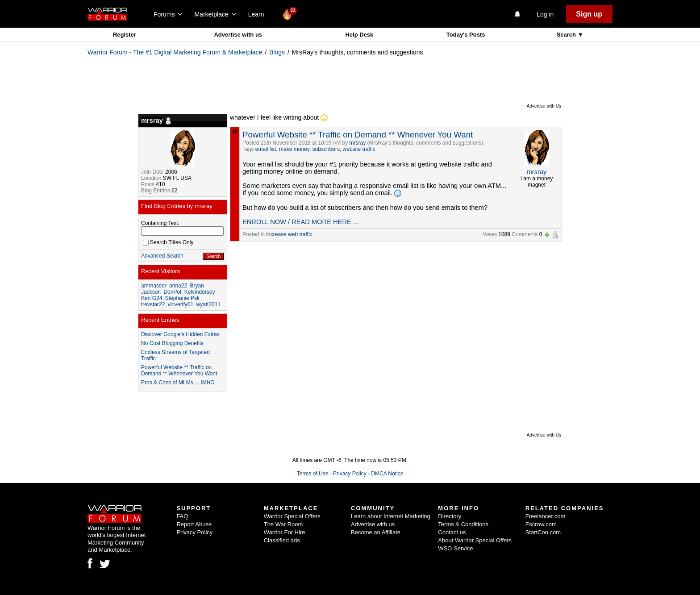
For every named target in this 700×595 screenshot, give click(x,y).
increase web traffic (289, 234)
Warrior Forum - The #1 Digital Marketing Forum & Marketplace (175, 52)
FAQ (182, 516)
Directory (450, 516)
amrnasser (154, 286)
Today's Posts (466, 35)
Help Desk (359, 35)
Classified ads (282, 540)
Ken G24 (152, 298)
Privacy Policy (350, 474)
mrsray (358, 143)
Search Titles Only (168, 242)
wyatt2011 (208, 304)
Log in (545, 14)
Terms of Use (313, 474)
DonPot (172, 292)
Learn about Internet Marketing (391, 516)
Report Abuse (194, 524)
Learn (259, 14)
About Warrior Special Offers (475, 540)
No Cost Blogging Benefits (172, 343)
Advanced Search (162, 256)
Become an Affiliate (376, 532)
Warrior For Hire (285, 532)
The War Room (283, 524)
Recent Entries (160, 320)
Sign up (589, 14)
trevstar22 (153, 304)
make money (294, 149)
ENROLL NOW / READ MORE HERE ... (300, 222)
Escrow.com (541, 524)
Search (567, 35)
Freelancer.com (546, 516)
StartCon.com (543, 532)
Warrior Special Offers (292, 516)
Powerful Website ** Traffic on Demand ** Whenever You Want (358, 135)
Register (125, 35)
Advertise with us (238, 35)
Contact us (452, 532)
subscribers (326, 149)
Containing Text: (160, 223)
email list (266, 149)
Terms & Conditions (463, 524)
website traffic (359, 149)
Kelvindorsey (200, 292)
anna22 (178, 286)
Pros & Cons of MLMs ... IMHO (178, 383)
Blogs (277, 52)
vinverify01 (181, 304)
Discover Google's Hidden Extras (180, 334)
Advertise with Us (544, 106)
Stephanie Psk (182, 298)
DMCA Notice (387, 474)
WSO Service (455, 548)
